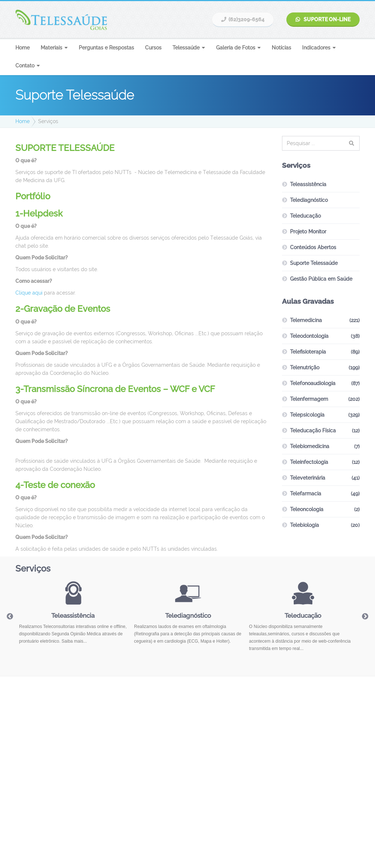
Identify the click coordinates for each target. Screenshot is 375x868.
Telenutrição (305, 367)
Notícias (281, 48)
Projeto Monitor (308, 232)
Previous (10, 617)
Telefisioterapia (308, 352)
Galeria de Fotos (236, 48)
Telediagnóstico (309, 200)
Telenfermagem (309, 399)
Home (23, 48)
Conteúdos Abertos (313, 247)
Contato (25, 66)
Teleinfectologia (309, 462)
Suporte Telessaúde (314, 263)
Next (365, 617)
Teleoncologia (307, 509)
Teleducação (305, 216)
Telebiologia (305, 525)
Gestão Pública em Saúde (321, 279)
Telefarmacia (306, 494)
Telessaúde (186, 48)
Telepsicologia (307, 415)
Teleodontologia (309, 336)
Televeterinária (308, 478)
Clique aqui (29, 293)
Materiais (51, 48)
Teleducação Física (313, 431)
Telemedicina (306, 320)
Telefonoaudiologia (313, 383)
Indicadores (316, 48)
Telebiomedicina (310, 446)
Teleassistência (308, 184)
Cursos (153, 48)
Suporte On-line (323, 19)
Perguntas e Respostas (106, 48)
